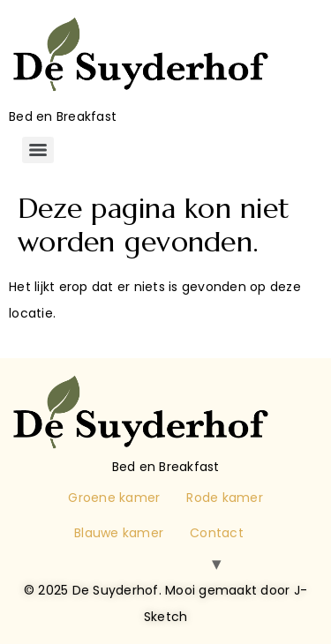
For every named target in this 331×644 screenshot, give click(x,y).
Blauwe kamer (119, 533)
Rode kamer (225, 498)
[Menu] (38, 150)
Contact (217, 533)
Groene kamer (114, 498)
